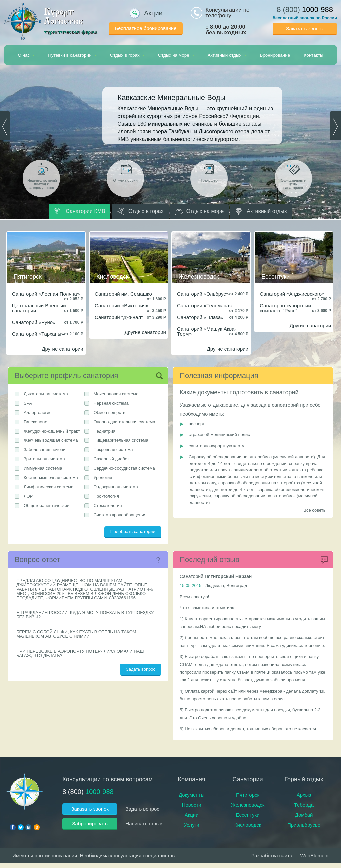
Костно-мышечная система (51, 478)
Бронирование (275, 55)
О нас (26, 55)
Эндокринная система (115, 487)
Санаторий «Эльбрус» (203, 294)
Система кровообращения (120, 515)
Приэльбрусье (304, 825)
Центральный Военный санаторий (39, 308)
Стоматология (107, 506)
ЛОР (28, 496)
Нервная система (111, 403)
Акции (146, 13)
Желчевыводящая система (51, 440)
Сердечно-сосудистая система (124, 468)
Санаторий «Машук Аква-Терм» (207, 331)
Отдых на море (176, 55)
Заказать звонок (305, 28)
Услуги (192, 825)
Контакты (313, 55)
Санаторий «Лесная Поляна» (46, 294)
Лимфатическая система (48, 487)
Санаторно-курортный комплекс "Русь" (285, 308)
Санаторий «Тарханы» (38, 334)
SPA (28, 403)
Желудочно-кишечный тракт (52, 431)
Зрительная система (44, 459)
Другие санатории (62, 349)
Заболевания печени (45, 450)
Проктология (106, 496)
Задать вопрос (141, 669)
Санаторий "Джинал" (119, 317)
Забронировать (90, 824)
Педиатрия (104, 431)
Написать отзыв (144, 824)
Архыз (304, 795)
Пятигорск (248, 795)
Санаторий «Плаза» (200, 317)
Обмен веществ (109, 412)
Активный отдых (227, 55)
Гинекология (36, 422)
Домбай (304, 815)
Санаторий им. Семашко (123, 294)
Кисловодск (248, 825)
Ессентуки (248, 815)
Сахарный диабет (111, 459)
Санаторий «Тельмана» (205, 306)
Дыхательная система (46, 394)
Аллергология (38, 412)
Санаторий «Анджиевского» (292, 294)
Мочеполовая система (116, 394)
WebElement (314, 856)
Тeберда (304, 805)
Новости (192, 805)
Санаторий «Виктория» (122, 306)
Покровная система (113, 450)
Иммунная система (43, 468)
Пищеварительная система (121, 440)
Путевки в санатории (72, 55)
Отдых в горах (127, 55)
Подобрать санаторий (133, 531)
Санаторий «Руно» (34, 322)
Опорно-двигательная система (124, 422)
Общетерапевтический (46, 506)
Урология (103, 478)
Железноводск (248, 805)
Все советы (315, 510)
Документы (192, 795)
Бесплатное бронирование (146, 28)
